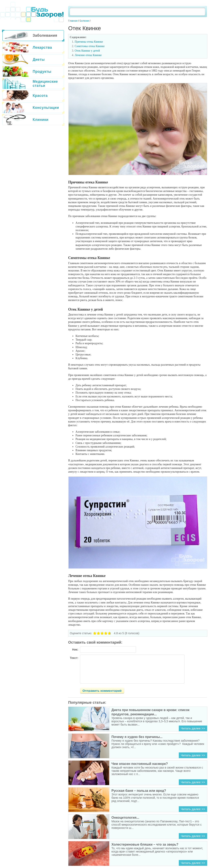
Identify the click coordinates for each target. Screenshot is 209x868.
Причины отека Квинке (89, 42)
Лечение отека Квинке (88, 55)
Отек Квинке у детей (87, 51)
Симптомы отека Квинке (90, 46)
